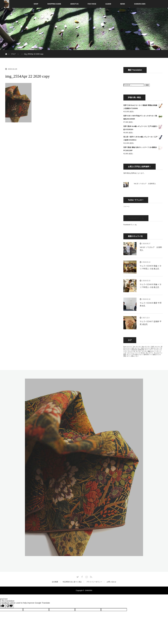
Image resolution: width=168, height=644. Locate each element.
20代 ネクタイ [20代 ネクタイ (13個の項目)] (156, 347)
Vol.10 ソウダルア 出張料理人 (145, 184)
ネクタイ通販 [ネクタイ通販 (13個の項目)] (146, 351)
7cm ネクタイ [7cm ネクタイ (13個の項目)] (137, 347)
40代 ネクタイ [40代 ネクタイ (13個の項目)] (136, 348)
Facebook (82, 576)
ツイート (127, 207)
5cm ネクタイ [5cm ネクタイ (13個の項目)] (128, 347)
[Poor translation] (10, 606)
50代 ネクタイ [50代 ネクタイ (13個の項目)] (146, 348)
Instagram (86, 576)
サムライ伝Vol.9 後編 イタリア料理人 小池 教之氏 (151, 267)
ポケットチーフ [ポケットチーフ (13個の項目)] (156, 351)
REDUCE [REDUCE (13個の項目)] (134, 350)
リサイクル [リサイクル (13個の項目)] (130, 353)
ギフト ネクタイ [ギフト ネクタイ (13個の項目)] (155, 350)
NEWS (123, 4)
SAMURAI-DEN (140, 4)
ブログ (13, 54)
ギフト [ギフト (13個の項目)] (147, 350)
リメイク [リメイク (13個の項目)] (137, 353)
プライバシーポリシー (94, 582)
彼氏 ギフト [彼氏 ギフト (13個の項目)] (127, 355)
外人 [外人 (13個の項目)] (144, 353)
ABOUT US (74, 4)
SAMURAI (89, 590)
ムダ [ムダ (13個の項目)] (125, 353)
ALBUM (108, 4)
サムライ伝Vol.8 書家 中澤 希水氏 (151, 304)
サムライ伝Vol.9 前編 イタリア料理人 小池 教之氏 (151, 286)
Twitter (77, 576)
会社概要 (55, 582)
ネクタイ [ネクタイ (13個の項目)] (139, 351)
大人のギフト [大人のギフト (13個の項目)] (158, 353)
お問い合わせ (111, 582)
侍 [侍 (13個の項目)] (141, 353)
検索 (147, 85)
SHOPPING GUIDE (54, 4)
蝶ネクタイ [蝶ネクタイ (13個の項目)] (135, 356)
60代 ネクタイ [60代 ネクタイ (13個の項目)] (155, 348)
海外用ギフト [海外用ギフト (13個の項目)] (148, 355)
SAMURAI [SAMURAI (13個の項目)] (141, 350)
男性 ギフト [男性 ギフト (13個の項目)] (127, 356)
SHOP (30, 4)
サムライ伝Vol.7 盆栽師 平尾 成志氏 (151, 323)
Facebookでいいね (136, 218)
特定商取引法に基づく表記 (72, 582)
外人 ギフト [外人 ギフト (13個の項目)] (150, 353)
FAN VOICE (92, 4)
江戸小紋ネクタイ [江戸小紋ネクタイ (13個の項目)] (137, 355)
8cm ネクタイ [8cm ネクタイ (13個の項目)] (146, 347)
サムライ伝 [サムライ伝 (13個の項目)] (132, 351)
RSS (91, 576)
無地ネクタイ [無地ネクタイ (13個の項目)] (157, 355)
